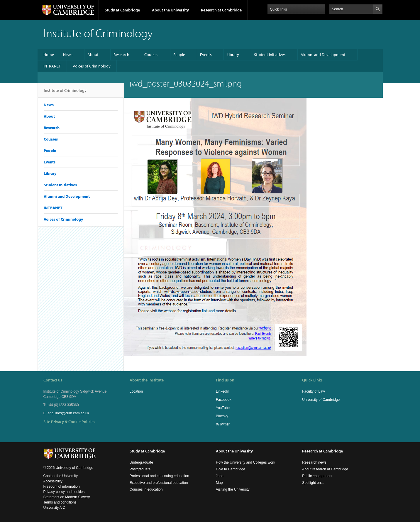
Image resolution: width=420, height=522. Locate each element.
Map (219, 483)
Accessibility (53, 481)
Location (136, 391)
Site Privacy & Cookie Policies (69, 422)
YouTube (223, 408)
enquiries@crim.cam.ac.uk (68, 413)
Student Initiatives (270, 55)
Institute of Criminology (65, 93)
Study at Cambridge (122, 10)
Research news (314, 462)
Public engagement (317, 476)
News (68, 55)
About (93, 55)
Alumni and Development (323, 55)
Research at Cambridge (221, 10)
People (179, 55)
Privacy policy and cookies (64, 492)
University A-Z (54, 508)
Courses (151, 55)
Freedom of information (62, 486)
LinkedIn (222, 391)
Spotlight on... (313, 483)
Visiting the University (233, 489)
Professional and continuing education (159, 476)
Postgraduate (140, 469)
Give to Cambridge (231, 469)
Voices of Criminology (92, 66)
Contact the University (61, 476)
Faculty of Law (313, 391)
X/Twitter (223, 424)
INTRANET (52, 66)
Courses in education (146, 489)
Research (121, 55)
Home (49, 55)
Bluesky (222, 416)
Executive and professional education (159, 483)
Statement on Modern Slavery (67, 497)
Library (233, 55)
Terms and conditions (60, 502)
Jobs (220, 476)
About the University (170, 10)
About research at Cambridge (325, 469)
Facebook (224, 400)
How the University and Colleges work (245, 462)
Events (206, 55)
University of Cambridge (321, 400)
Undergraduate (141, 462)
